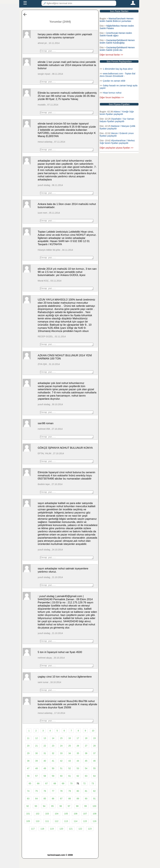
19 (94, 748)
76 (45, 800)
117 (33, 838)
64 (94, 785)
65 (30, 793)
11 (28, 748)
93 (36, 816)
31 (45, 763)
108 (94, 823)
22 (45, 755)
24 (61, 755)
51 (61, 778)
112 (57, 831)
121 (71, 838)
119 (52, 838)
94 (44, 816)
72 (84, 793)
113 (66, 831)
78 (61, 800)
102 (38, 823)
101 (28, 823)
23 (53, 755)
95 (52, 816)
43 (70, 770)
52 (70, 778)
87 (61, 808)
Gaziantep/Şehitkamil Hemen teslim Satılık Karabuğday (117, 41)
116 (94, 831)
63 (86, 785)
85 (45, 808)
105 (66, 823)
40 (45, 770)
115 (85, 831)
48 (36, 778)
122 (80, 838)
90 (86, 808)
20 (28, 755)
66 (38, 793)
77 (53, 800)
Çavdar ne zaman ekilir (114, 81)
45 (86, 770)
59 (53, 785)
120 (61, 838)
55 (94, 778)
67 (47, 793)
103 (47, 823)
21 (36, 755)
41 (53, 770)
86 (53, 808)
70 (71, 793)
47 (28, 778)
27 (86, 755)
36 (86, 763)
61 (70, 785)
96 (61, 816)
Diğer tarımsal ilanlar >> (111, 55)
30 (36, 763)
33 (61, 763)
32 (53, 763)
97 (69, 816)
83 (28, 808)
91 (94, 808)
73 (93, 793)
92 (28, 816)
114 (75, 831)
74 (28, 800)
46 (94, 770)
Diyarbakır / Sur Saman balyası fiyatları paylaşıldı (117, 120)
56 (28, 785)
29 (28, 763)
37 (94, 763)
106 (75, 823)
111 (47, 831)
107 (85, 823)
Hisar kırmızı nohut (112, 93)
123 (90, 838)
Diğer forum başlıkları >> (112, 97)
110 (38, 831)
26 (78, 755)
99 (86, 816)
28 (94, 755)
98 (77, 816)
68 (55, 793)
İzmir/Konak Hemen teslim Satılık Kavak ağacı (116, 34)
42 (61, 770)
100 (94, 816)
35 (78, 763)
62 (78, 785)
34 (70, 763)
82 (94, 800)
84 (36, 808)
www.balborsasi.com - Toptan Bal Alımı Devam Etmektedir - (118, 75)
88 (70, 808)
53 (78, 778)
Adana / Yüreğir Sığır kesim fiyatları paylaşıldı (117, 113)
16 (70, 748)
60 (61, 785)
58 (45, 785)
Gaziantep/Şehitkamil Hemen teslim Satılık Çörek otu (117, 49)
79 (70, 800)
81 (86, 800)
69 (63, 793)
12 (36, 748)
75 (36, 800)
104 (57, 823)
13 (45, 748)
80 (78, 800)
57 (36, 785)
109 (28, 831)
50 (53, 778)
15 (61, 748)
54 (86, 778)
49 (45, 778)
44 (78, 770)
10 (93, 740)
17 (78, 748)
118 (42, 838)
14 (53, 748)
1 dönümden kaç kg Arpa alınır (118, 69)
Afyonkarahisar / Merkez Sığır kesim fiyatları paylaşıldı (117, 142)
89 (78, 808)
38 (28, 770)
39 (36, 770)
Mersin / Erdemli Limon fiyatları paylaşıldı (117, 135)
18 (86, 748)
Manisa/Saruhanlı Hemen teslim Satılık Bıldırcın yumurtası (117, 20)
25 (70, 755)
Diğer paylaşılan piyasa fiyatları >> (117, 148)
